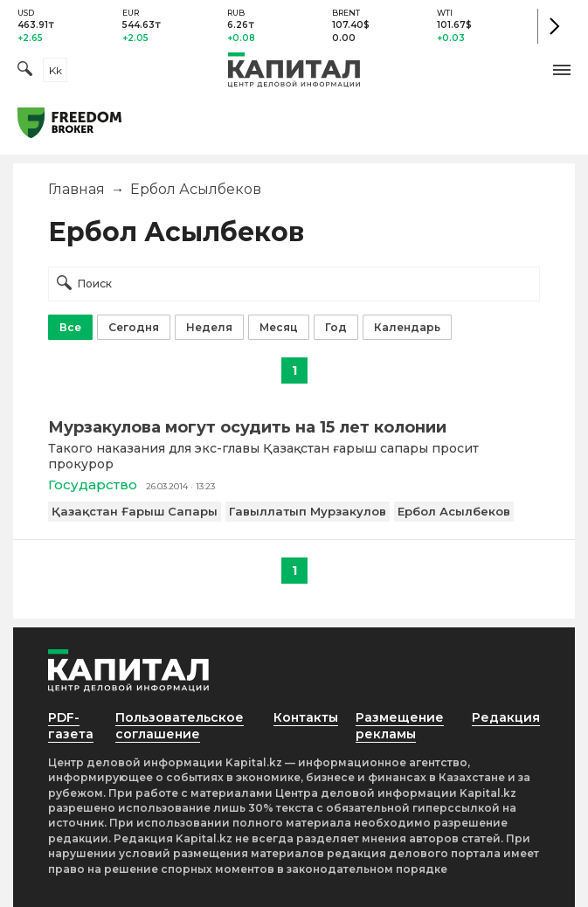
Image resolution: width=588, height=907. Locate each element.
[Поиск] (25, 70)
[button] (562, 70)
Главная (76, 189)
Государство (93, 485)
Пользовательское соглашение (180, 726)
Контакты (306, 717)
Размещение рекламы (400, 726)
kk (55, 70)
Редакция (506, 717)
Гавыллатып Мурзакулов (308, 511)
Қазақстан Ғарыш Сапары (135, 511)
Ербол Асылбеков (454, 511)
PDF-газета (71, 726)
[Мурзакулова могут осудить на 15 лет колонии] (294, 427)
